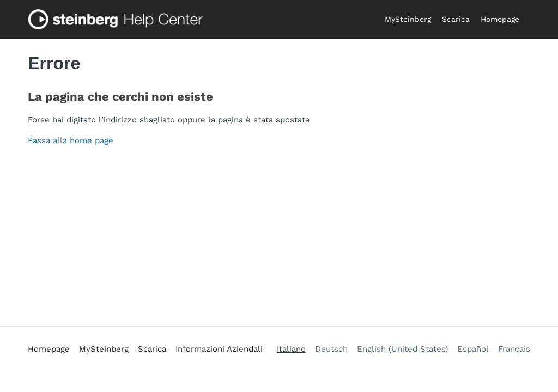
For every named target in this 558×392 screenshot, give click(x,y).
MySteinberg (408, 19)
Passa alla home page (71, 140)
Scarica (456, 19)
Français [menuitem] (514, 349)
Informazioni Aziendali (219, 349)
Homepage (500, 19)
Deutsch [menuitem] (331, 349)
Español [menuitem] (473, 349)
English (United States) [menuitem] (402, 349)
